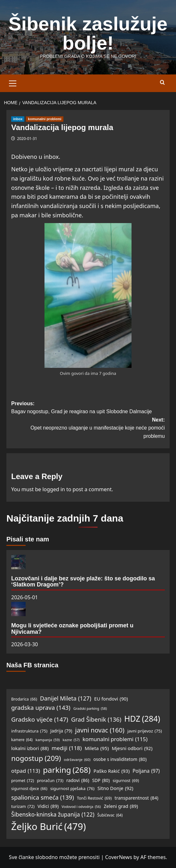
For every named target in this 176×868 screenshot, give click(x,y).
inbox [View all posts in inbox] (18, 119)
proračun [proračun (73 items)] (50, 781)
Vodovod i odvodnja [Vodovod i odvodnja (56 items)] (81, 807)
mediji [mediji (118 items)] (67, 748)
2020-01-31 (27, 139)
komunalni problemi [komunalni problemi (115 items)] (115, 739)
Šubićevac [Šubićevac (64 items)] (110, 815)
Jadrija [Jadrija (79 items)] (61, 731)
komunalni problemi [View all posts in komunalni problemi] (45, 119)
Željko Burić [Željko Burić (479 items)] (48, 827)
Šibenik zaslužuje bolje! (88, 33)
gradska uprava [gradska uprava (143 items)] (41, 708)
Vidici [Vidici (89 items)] (48, 806)
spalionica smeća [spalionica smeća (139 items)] (43, 797)
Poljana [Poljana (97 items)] (146, 771)
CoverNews (118, 857)
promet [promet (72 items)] (23, 780)
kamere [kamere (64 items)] (22, 740)
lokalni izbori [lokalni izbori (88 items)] (30, 748)
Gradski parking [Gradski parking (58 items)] (90, 708)
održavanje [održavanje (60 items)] (77, 760)
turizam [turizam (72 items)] (23, 806)
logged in (54, 489)
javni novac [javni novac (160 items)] (100, 730)
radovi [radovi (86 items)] (78, 781)
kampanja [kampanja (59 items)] (48, 740)
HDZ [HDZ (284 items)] (142, 719)
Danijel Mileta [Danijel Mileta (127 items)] (66, 698)
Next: (88, 429)
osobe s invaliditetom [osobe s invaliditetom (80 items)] (120, 759)
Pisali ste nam (28, 539)
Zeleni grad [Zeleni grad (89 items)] (121, 806)
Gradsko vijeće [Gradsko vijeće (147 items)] (40, 719)
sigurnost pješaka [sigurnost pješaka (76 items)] (72, 789)
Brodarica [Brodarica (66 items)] (24, 699)
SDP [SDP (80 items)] (101, 780)
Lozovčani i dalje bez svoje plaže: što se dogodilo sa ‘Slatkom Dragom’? (83, 582)
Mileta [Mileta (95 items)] (97, 748)
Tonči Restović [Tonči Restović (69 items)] (94, 798)
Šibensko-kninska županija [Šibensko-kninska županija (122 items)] (53, 815)
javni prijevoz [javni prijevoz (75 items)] (145, 731)
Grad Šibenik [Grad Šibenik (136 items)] (96, 719)
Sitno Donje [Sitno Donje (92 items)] (116, 788)
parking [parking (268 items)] (67, 770)
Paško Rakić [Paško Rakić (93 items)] (112, 771)
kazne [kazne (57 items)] (71, 740)
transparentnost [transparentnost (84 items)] (136, 798)
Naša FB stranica (32, 665)
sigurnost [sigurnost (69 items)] (126, 781)
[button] (13, 82)
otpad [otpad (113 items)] (26, 771)
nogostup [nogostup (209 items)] (36, 758)
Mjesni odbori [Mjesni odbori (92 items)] (132, 748)
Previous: (88, 408)
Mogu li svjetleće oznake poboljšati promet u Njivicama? (72, 629)
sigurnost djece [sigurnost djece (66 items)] (29, 789)
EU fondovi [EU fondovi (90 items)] (111, 699)
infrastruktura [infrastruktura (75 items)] (29, 731)
